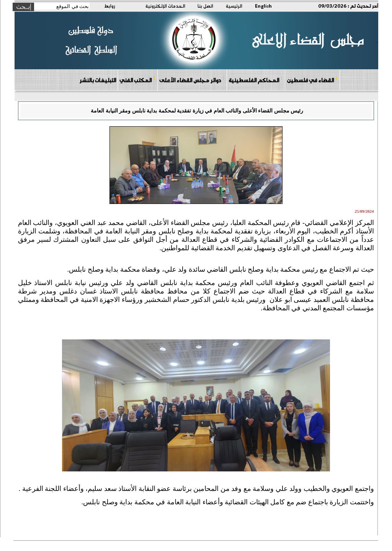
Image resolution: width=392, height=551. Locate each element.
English (263, 6)
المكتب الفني (137, 80)
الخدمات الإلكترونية (165, 6)
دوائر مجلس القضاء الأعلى (192, 80)
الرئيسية (234, 6)
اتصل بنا (205, 6)
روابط (110, 6)
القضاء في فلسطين (312, 80)
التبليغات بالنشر (98, 80)
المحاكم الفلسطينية (256, 80)
